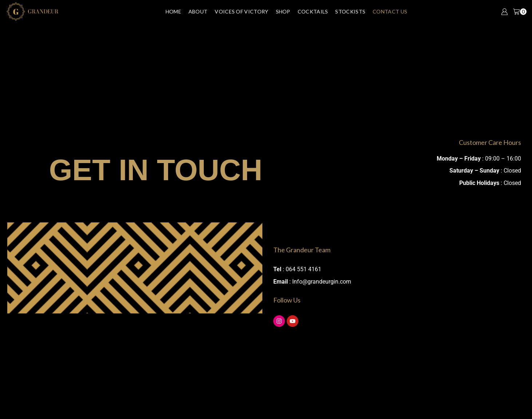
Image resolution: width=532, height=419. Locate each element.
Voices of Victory (241, 11)
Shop (283, 11)
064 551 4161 (303, 269)
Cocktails (313, 11)
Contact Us (390, 11)
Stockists (350, 11)
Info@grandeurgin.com (322, 282)
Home (173, 11)
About (198, 11)
